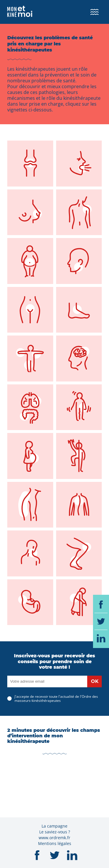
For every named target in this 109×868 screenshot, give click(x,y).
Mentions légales (55, 843)
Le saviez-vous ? (55, 832)
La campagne (54, 826)
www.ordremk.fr (54, 838)
